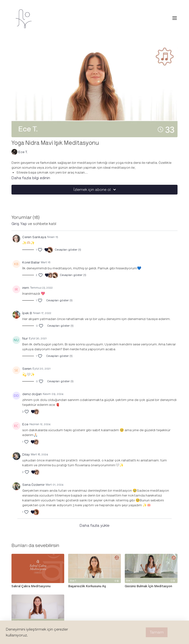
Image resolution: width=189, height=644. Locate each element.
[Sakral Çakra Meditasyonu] (38, 586)
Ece (25, 424)
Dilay (26, 454)
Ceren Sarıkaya (34, 237)
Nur (25, 338)
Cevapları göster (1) (68, 250)
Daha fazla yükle (94, 526)
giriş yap (19, 224)
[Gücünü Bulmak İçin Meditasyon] (151, 586)
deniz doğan (32, 394)
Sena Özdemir (33, 485)
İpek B (27, 313)
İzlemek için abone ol (95, 190)
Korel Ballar (31, 262)
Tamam (157, 632)
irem (26, 288)
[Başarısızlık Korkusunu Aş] (94, 586)
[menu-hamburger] (175, 18)
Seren (27, 369)
